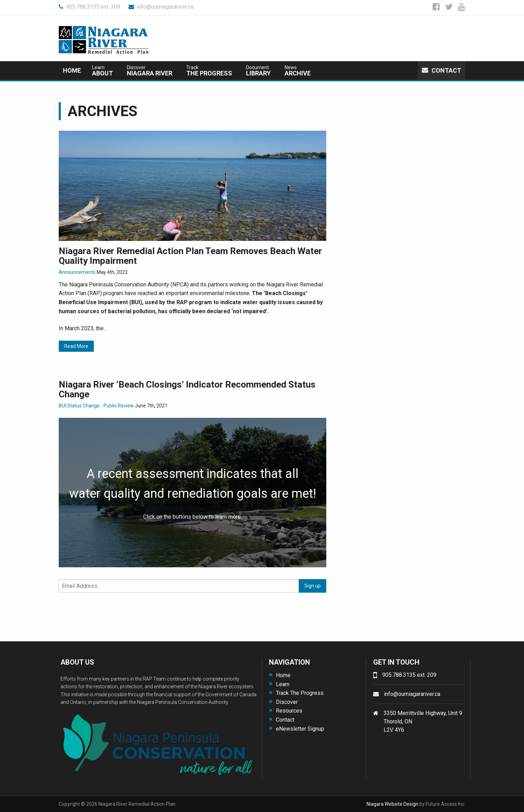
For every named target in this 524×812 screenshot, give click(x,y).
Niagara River (150, 71)
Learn (283, 684)
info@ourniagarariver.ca (161, 7)
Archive (298, 71)
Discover (287, 702)
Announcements (77, 272)
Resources (289, 711)
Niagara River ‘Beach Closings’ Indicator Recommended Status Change (187, 389)
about (103, 71)
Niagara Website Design (392, 804)
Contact (441, 70)
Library (258, 71)
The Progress (209, 71)
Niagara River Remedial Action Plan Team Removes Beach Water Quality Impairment (190, 256)
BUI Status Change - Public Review (96, 406)
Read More (76, 346)
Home (72, 70)
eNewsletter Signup (300, 729)
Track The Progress (300, 693)
